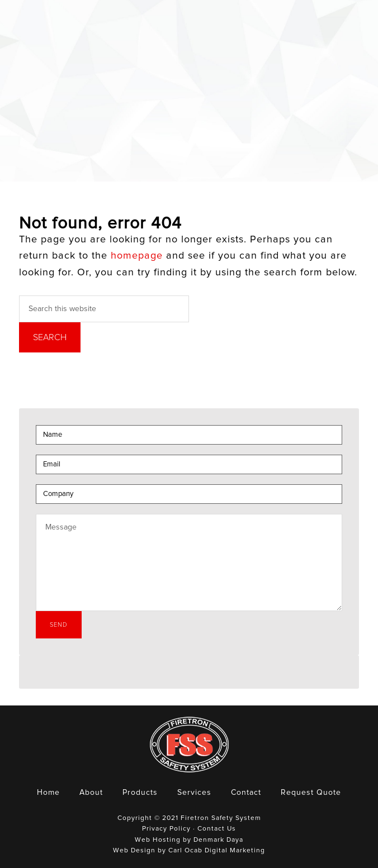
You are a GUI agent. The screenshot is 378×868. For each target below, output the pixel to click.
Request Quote (311, 793)
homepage (137, 256)
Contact (246, 793)
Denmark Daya (218, 840)
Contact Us (217, 829)
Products (140, 793)
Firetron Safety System (45, 30)
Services (194, 793)
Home (48, 793)
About (91, 793)
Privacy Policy (166, 829)
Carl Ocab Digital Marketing (217, 851)
